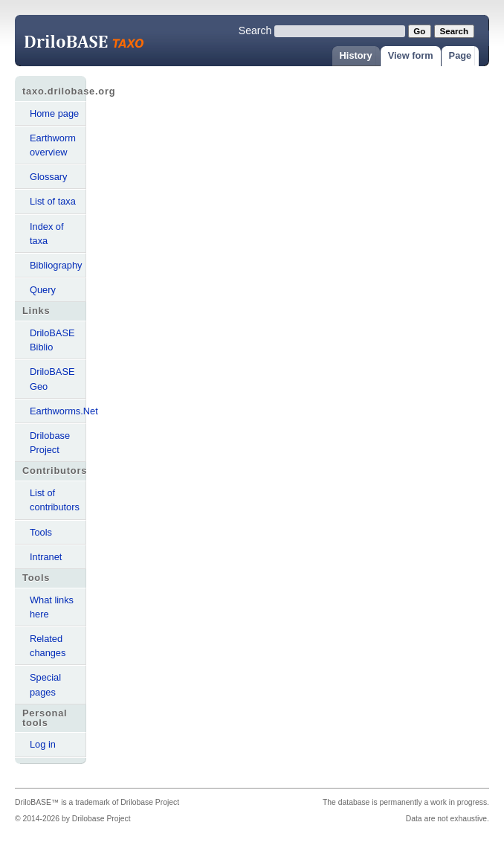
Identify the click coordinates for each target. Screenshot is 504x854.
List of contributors (55, 500)
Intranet (46, 557)
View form (411, 55)
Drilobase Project (50, 443)
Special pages (45, 684)
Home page (54, 113)
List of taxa (53, 201)
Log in (43, 744)
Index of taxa (47, 234)
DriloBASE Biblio (52, 340)
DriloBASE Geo (52, 379)
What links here (52, 607)
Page (461, 55)
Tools (41, 532)
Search (255, 30)
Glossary (49, 177)
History (356, 55)
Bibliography (56, 265)
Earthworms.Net (58, 411)
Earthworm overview (53, 145)
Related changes (48, 646)
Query (43, 290)
